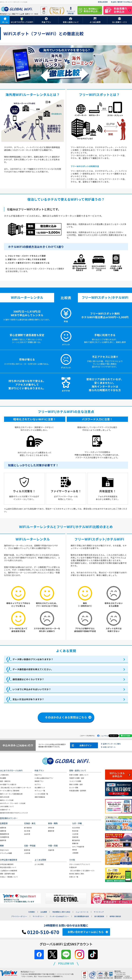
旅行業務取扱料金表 (82, 916)
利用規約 (32, 912)
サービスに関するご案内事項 (10, 791)
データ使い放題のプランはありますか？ (33, 659)
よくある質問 (39, 864)
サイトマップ (99, 912)
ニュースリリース (82, 912)
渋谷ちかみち (4, 850)
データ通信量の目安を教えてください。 (33, 669)
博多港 (74, 850)
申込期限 (3, 778)
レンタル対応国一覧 (41, 794)
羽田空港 (3, 831)
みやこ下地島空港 (78, 847)
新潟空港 (27, 850)
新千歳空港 (28, 828)
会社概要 (44, 912)
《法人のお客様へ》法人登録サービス (82, 871)
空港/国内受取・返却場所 (78, 791)
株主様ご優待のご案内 (77, 874)
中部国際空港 (4, 837)
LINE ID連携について (7, 806)
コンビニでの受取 (75, 781)
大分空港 (75, 834)
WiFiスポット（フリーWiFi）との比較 (13, 803)
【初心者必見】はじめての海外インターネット (16, 787)
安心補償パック (40, 787)
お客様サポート (5, 810)
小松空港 (27, 853)
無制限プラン (39, 781)
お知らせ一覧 (74, 877)
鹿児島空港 (76, 840)
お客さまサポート (109, 747)
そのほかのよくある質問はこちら (66, 717)
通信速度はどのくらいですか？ (28, 679)
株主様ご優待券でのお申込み (121, 2)
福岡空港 (3, 840)
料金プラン (38, 775)
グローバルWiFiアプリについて (80, 864)
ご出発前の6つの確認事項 (9, 871)
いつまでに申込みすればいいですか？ (32, 689)
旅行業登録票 (99, 916)
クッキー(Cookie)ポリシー (59, 916)
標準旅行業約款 (115, 916)
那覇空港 (75, 843)
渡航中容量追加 (40, 797)
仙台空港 (27, 834)
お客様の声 (73, 867)
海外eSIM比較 (5, 797)
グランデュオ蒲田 (6, 853)
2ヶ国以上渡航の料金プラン (44, 778)
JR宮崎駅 (75, 853)
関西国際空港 (4, 834)
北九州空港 (76, 828)
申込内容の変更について (8, 867)
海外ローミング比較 (7, 800)
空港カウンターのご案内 (112, 744)
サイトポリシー (38, 916)
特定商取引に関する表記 (61, 912)
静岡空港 (51, 831)
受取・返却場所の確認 (7, 874)
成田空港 (3, 828)
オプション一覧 (40, 791)
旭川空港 (27, 831)
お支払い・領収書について (9, 877)
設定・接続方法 (5, 781)
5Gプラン (38, 784)
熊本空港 (75, 831)
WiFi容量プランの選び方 (8, 784)
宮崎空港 (75, 837)
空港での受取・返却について (79, 775)
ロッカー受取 (74, 787)
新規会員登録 (103, 2)
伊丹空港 (51, 828)
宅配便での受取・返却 (77, 778)
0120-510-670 (41, 932)
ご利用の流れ (4, 775)
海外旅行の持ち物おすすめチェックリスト (14, 813)
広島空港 (51, 850)
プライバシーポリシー (19, 916)
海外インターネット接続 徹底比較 (11, 794)
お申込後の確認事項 (7, 864)
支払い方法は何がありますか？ (28, 699)
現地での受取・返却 (76, 784)
